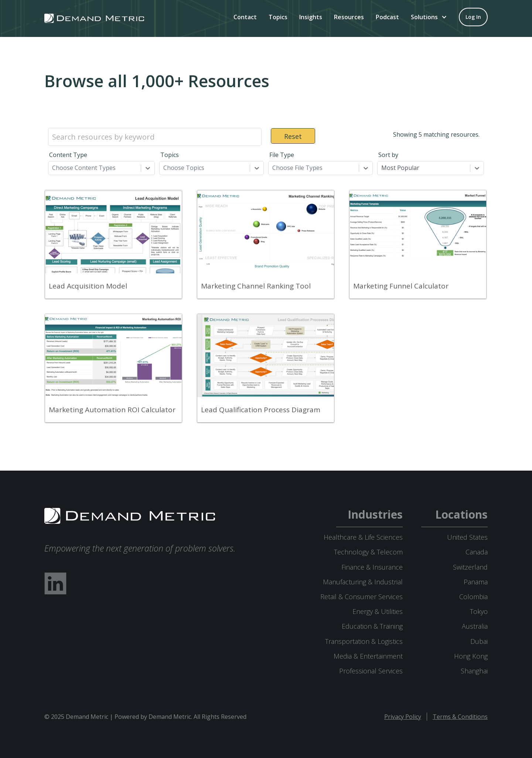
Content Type (68, 155)
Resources (349, 17)
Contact (245, 17)
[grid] (266, 310)
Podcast (387, 17)
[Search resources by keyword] (155, 137)
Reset (293, 136)
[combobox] (53, 168)
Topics (278, 17)
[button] (429, 17)
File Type (282, 155)
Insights (311, 17)
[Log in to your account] (473, 17)
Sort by (388, 155)
